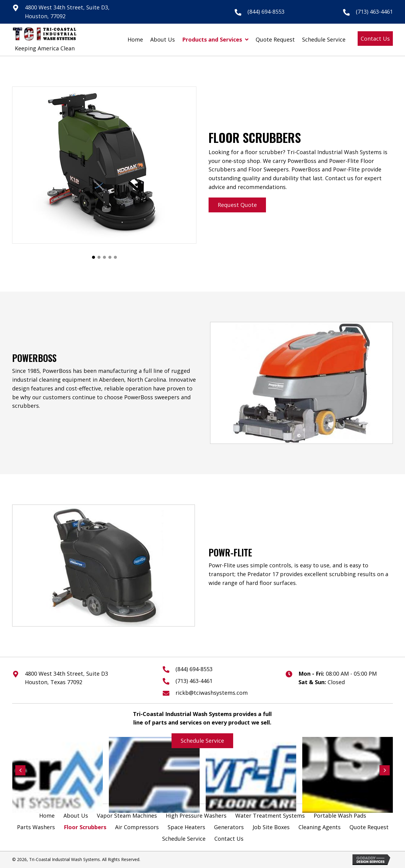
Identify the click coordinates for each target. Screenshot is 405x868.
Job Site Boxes (271, 827)
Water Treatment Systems (270, 816)
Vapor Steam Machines (127, 816)
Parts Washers (36, 827)
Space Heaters (186, 827)
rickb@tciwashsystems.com (212, 693)
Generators (229, 827)
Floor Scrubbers (85, 827)
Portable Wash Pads (340, 816)
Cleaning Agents (320, 827)
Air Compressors (137, 827)
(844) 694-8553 (266, 12)
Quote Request (369, 827)
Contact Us (229, 839)
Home (47, 816)
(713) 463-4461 (374, 12)
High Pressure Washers (196, 816)
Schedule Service (184, 839)
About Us (76, 816)
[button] (375, 39)
